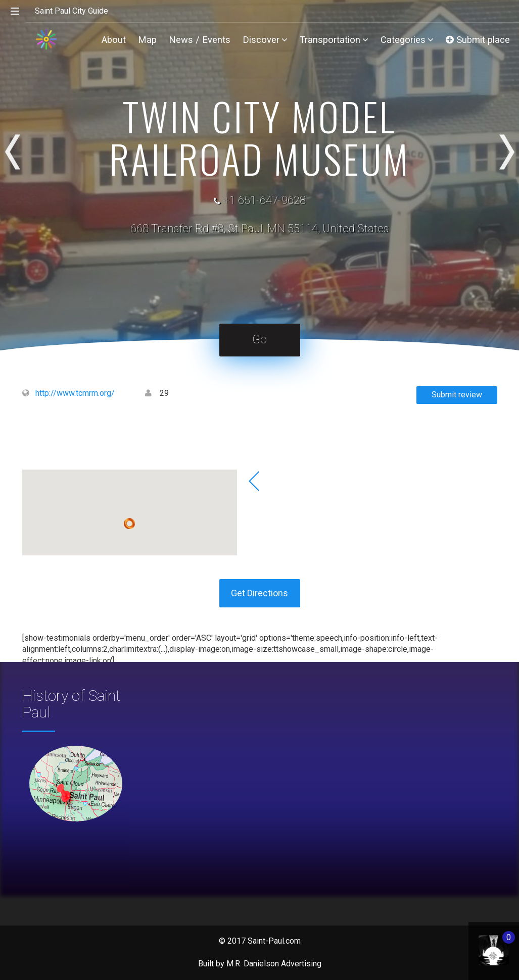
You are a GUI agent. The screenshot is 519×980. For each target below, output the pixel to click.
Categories (407, 40)
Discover (265, 40)
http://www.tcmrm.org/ (75, 393)
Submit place (478, 40)
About (114, 40)
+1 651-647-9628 (264, 200)
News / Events (200, 40)
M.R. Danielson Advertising (274, 964)
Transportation (334, 40)
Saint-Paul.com (274, 941)
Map (147, 40)
